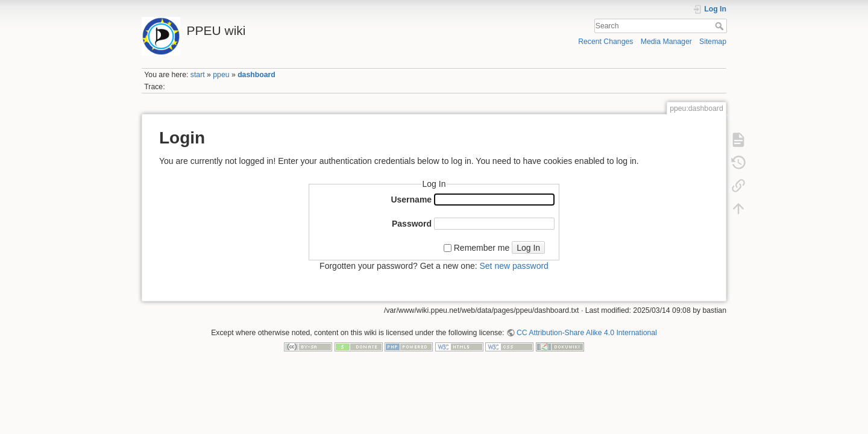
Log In (528, 248)
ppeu (221, 75)
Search (721, 26)
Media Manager (666, 42)
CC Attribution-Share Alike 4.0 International (587, 333)
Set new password (514, 266)
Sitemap (713, 42)
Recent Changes (605, 42)
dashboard (256, 75)
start (198, 75)
